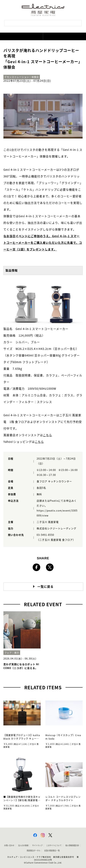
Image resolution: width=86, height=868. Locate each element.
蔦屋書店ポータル (33, 851)
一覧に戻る (45, 587)
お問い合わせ (9, 845)
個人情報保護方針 (72, 845)
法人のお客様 (23, 845)
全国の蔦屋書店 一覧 (52, 851)
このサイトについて (54, 845)
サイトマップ (37, 845)
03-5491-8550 (45, 535)
